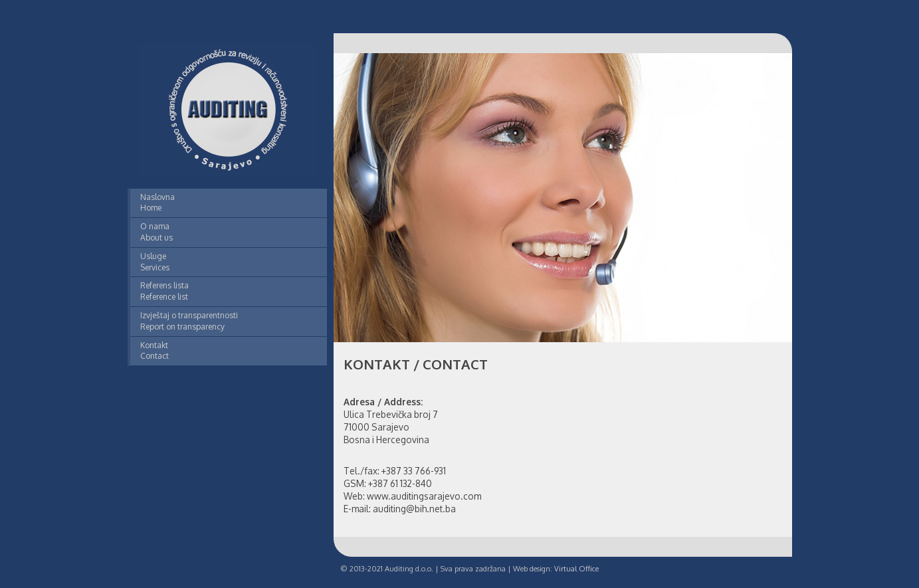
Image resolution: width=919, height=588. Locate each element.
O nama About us (156, 232)
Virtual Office (576, 569)
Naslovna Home (157, 203)
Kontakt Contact (154, 351)
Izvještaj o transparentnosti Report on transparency (189, 321)
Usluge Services (155, 262)
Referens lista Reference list (164, 291)
